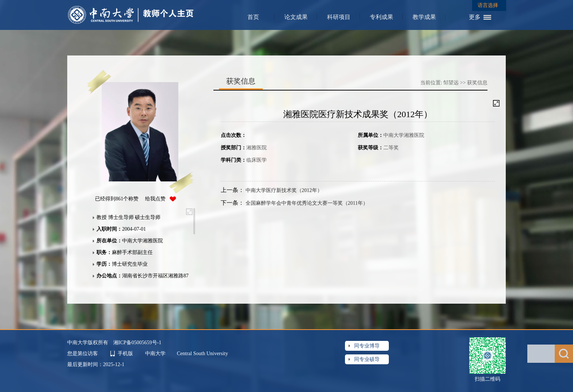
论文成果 (296, 17)
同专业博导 (367, 346)
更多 (475, 17)
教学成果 (424, 17)
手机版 (125, 353)
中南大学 (156, 353)
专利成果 (382, 17)
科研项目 (339, 17)
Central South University (202, 353)
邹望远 (451, 83)
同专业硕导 (367, 359)
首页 (253, 17)
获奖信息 (477, 83)
